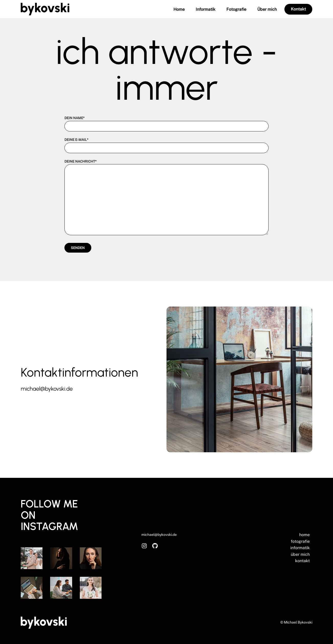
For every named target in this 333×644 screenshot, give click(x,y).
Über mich (267, 9)
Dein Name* (166, 122)
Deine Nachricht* (166, 198)
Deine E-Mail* (166, 144)
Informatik (206, 9)
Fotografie (236, 9)
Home (179, 9)
